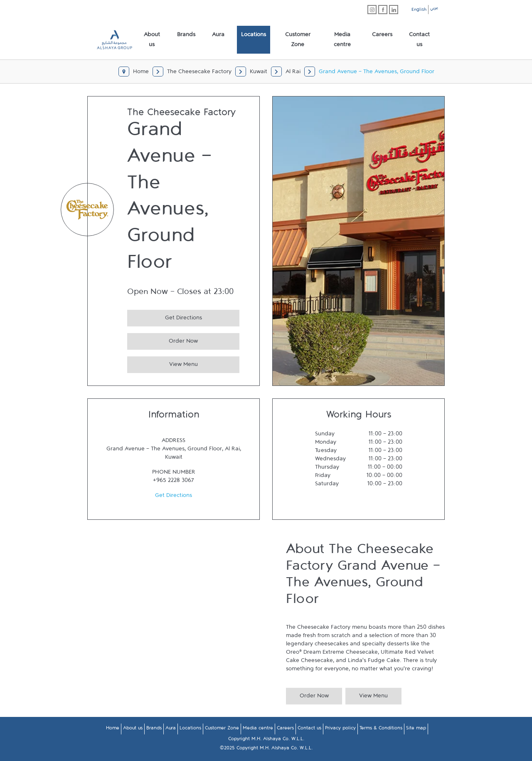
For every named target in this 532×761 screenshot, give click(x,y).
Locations (190, 729)
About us (133, 729)
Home (113, 729)
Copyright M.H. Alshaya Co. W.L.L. (266, 740)
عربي (434, 9)
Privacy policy (340, 729)
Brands (154, 729)
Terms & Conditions (381, 729)
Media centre (258, 729)
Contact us (309, 729)
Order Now (163, 340)
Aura (171, 729)
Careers (285, 729)
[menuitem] (152, 40)
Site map (416, 729)
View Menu (163, 363)
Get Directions (165, 317)
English (419, 11)
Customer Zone (222, 729)
